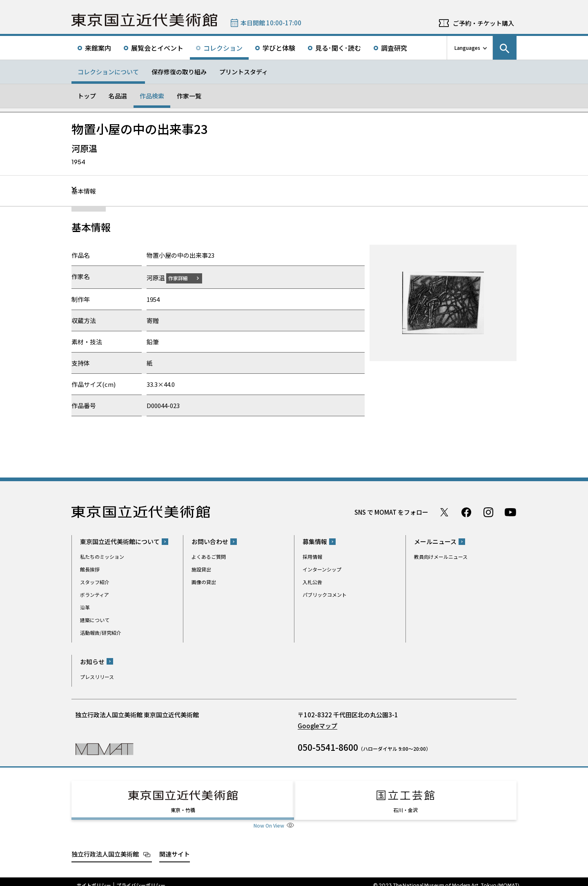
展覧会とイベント (157, 48)
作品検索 (152, 96)
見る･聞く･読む (338, 48)
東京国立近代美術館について (120, 541)
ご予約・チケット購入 (483, 23)
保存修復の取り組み (179, 72)
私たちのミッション (102, 557)
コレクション (223, 48)
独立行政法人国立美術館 (105, 846)
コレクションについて (108, 72)
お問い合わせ (210, 541)
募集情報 (315, 541)
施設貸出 (201, 569)
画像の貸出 (204, 582)
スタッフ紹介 (95, 582)
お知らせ (92, 661)
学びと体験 (279, 48)
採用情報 (312, 557)
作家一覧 (189, 96)
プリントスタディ (244, 72)
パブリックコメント (325, 595)
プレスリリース (97, 676)
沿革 (85, 607)
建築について (95, 620)
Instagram (488, 512)
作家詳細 (183, 278)
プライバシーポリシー (141, 878)
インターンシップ (322, 569)
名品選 (118, 96)
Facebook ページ (466, 512)
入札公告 (312, 582)
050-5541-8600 (328, 747)
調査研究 (394, 48)
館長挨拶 (90, 569)
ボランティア (95, 595)
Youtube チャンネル (510, 512)
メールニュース (435, 541)
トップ (87, 96)
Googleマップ (317, 725)
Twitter (444, 512)
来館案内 (98, 48)
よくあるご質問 (209, 557)
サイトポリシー (94, 878)
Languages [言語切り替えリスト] (467, 48)
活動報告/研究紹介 (101, 633)
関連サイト (175, 846)
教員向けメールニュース (441, 557)
